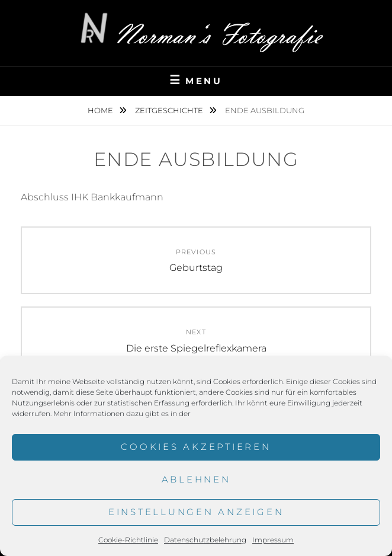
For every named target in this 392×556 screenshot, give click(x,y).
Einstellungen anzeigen (196, 512)
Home (101, 110)
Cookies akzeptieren (196, 447)
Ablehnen (196, 479)
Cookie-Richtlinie (128, 540)
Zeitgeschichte (170, 110)
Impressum (273, 540)
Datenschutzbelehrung (205, 540)
